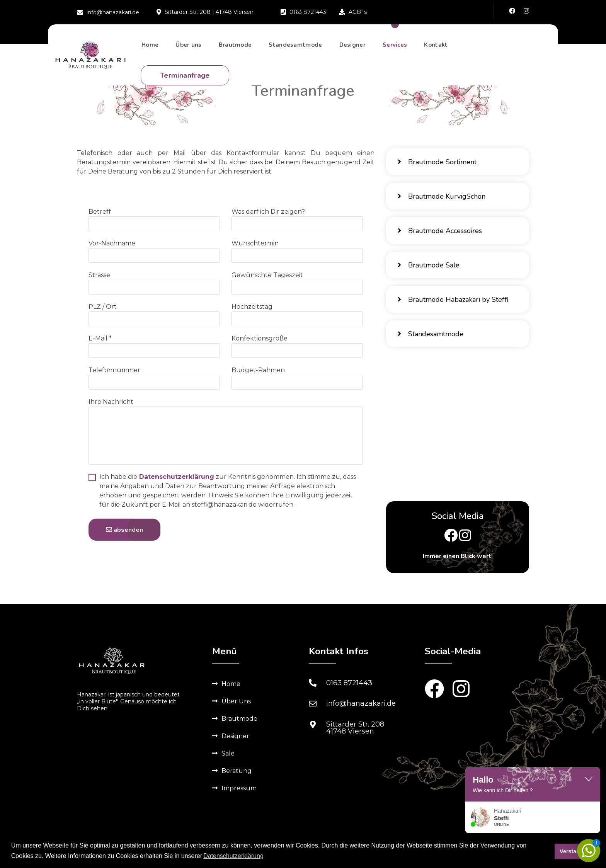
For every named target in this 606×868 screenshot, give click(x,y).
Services (395, 45)
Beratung (237, 771)
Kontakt (436, 45)
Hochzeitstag (252, 307)
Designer (352, 45)
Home (150, 45)
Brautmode (235, 45)
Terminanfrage (185, 75)
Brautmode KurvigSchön (442, 196)
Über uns (188, 45)
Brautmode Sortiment (437, 162)
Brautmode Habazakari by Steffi (453, 300)
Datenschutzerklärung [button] (233, 856)
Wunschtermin (255, 243)
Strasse (99, 275)
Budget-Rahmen (258, 370)
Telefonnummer (114, 370)
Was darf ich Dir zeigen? (268, 212)
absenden (124, 530)
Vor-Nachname (112, 243)
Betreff (100, 212)
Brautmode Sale (429, 265)
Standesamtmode (295, 45)
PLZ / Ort (103, 307)
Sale (228, 753)
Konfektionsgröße (260, 338)
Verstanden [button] (575, 851)
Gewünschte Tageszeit (267, 275)
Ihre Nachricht (111, 402)
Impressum (239, 788)
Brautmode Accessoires (440, 231)
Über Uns (236, 701)
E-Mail (100, 338)
